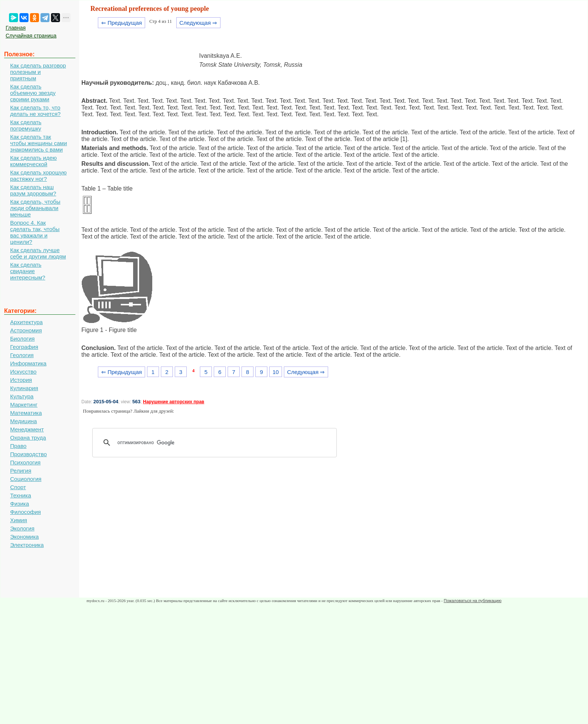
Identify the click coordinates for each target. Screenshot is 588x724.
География (24, 347)
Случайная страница (31, 36)
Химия (19, 520)
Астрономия (26, 330)
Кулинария (24, 388)
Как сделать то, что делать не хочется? (35, 111)
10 (276, 372)
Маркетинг (24, 405)
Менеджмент (27, 429)
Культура (22, 396)
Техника (21, 495)
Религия (21, 471)
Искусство (23, 372)
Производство (28, 454)
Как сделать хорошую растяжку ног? (38, 176)
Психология (25, 462)
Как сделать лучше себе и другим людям (38, 253)
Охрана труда (28, 438)
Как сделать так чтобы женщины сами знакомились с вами (39, 143)
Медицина (23, 421)
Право (18, 446)
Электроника (27, 545)
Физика (19, 504)
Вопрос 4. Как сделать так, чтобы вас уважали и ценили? (35, 232)
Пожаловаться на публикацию (472, 601)
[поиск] (217, 443)
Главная (16, 28)
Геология (22, 355)
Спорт (18, 487)
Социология (26, 479)
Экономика (24, 537)
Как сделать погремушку (26, 125)
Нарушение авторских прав (173, 402)
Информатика (28, 363)
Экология (22, 528)
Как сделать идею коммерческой (33, 161)
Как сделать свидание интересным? (28, 271)
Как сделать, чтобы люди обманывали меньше (35, 208)
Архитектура (26, 322)
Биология (22, 339)
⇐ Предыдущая (122, 23)
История (21, 380)
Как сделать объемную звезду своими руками (33, 93)
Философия (25, 512)
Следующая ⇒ (198, 23)
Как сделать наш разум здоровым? (33, 190)
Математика (26, 413)
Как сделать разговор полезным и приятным (38, 72)
